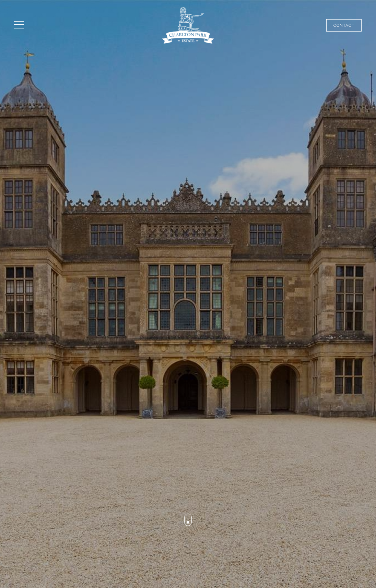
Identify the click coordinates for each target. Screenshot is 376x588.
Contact (344, 25)
